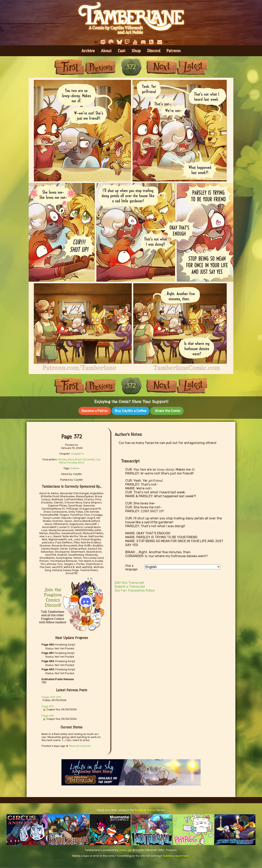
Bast (71, 459)
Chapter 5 (77, 453)
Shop (136, 51)
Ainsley (62, 459)
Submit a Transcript (130, 586)
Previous (100, 67)
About (106, 51)
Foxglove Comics (146, 809)
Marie (62, 462)
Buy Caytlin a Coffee (131, 411)
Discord (154, 51)
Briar (78, 459)
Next (162, 67)
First (70, 67)
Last (192, 67)
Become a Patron (95, 411)
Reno (81, 462)
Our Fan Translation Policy (135, 590)
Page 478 (48, 715)
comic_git (125, 849)
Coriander (88, 459)
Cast (122, 51)
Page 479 (48, 705)
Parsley (72, 462)
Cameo (75, 467)
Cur (98, 459)
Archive (88, 51)
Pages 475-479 (51, 696)
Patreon (174, 51)
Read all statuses (80, 745)
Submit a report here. (176, 855)
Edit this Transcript (129, 582)
